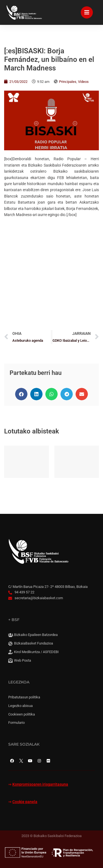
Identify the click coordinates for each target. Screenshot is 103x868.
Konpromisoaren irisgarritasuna (40, 784)
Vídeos (83, 82)
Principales (68, 82)
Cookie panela (25, 802)
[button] (21, 394)
